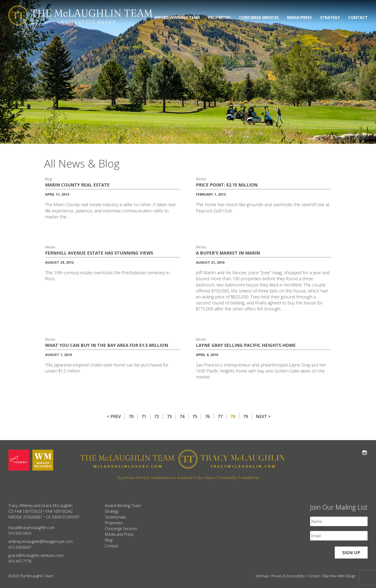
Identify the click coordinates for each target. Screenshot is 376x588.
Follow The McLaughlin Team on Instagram (365, 450)
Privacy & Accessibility (288, 576)
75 (195, 416)
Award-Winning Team (177, 17)
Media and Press (119, 534)
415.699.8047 (20, 547)
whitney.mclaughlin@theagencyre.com (41, 541)
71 (144, 416)
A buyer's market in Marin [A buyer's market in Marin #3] (228, 253)
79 (246, 416)
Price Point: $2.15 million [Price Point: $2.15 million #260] (227, 185)
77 (220, 416)
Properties (219, 17)
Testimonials (115, 517)
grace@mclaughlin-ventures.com (36, 555)
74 (182, 416)
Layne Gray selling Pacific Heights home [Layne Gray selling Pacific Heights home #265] (246, 345)
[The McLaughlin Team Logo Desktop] (80, 15)
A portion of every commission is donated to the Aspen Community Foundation (188, 477)
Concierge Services (259, 17)
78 (233, 416)
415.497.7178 (20, 561)
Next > (263, 416)
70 (131, 416)
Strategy (330, 17)
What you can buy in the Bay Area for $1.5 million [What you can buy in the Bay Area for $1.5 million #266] (107, 345)
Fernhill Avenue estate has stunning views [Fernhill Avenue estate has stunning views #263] (99, 253)
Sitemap (262, 576)
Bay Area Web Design (339, 576)
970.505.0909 (20, 533)
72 (157, 416)
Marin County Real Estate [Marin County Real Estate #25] (77, 185)
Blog (109, 540)
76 (207, 416)
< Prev (114, 416)
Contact (358, 17)
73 (169, 416)
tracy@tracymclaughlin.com (32, 528)
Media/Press (299, 17)
